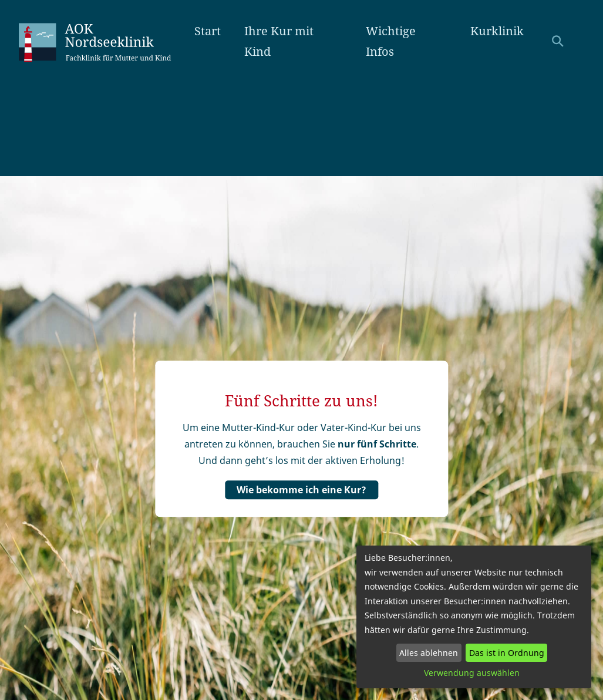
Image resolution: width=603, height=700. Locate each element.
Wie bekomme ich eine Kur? (301, 490)
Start (208, 31)
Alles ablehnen (429, 653)
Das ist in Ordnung (507, 653)
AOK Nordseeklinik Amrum (107, 41)
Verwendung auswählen (472, 673)
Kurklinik (497, 31)
